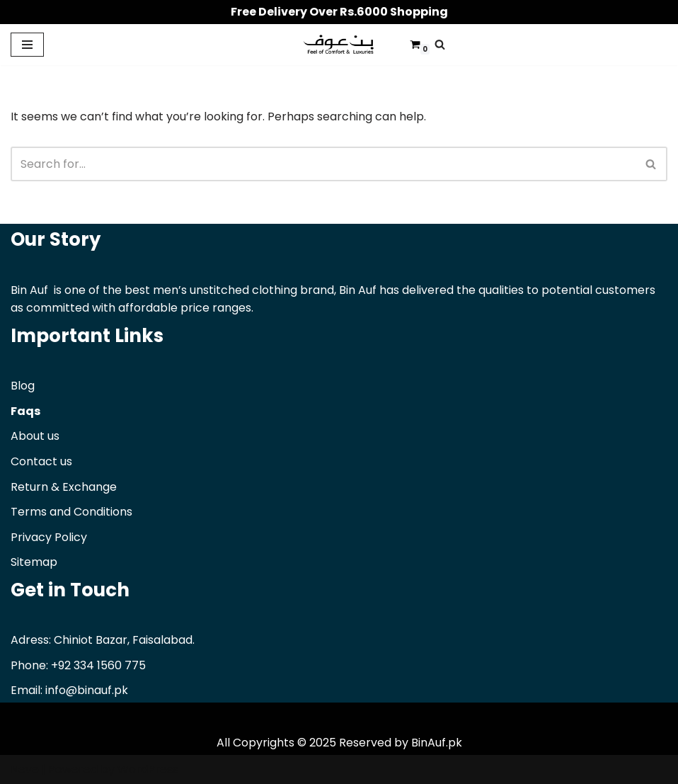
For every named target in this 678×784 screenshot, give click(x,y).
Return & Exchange (64, 487)
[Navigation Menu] (27, 45)
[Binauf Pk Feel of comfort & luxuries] (339, 45)
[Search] (440, 44)
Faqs (25, 411)
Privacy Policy (49, 537)
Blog (23, 386)
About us (35, 436)
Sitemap (34, 562)
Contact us (41, 461)
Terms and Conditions (71, 512)
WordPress (148, 769)
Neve (25, 769)
